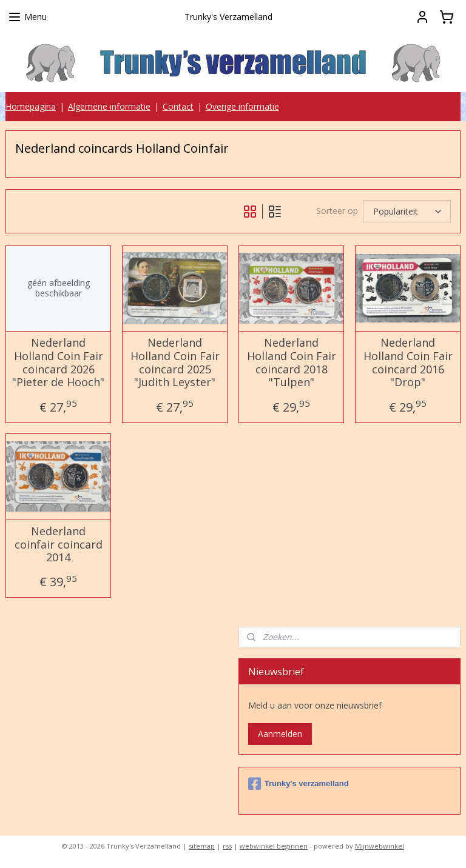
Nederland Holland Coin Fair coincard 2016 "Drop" (408, 363)
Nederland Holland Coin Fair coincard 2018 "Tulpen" (292, 363)
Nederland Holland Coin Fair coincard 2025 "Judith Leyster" (175, 363)
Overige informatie (242, 106)
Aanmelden (280, 734)
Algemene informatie (109, 106)
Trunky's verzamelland (299, 784)
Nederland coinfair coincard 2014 (59, 545)
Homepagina (31, 106)
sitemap (202, 846)
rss (227, 846)
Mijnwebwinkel (380, 846)
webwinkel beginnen (274, 846)
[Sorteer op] (407, 211)
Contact (178, 106)
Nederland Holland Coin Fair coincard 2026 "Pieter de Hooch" (58, 363)
